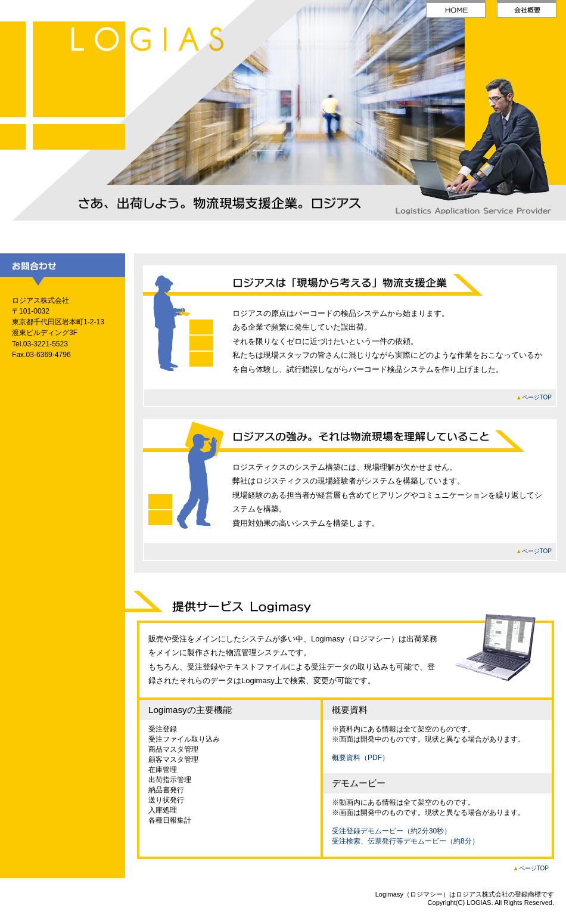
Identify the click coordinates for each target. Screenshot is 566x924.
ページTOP (537, 397)
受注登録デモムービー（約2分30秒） (391, 831)
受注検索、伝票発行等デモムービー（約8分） (405, 841)
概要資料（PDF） (360, 758)
